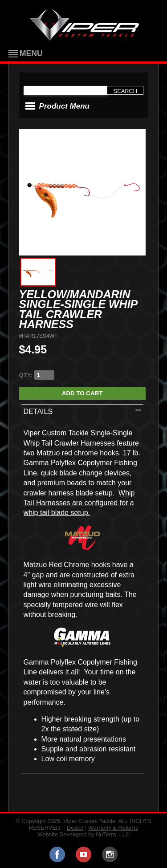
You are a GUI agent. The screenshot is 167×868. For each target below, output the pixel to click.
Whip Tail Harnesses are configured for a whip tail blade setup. (79, 503)
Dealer (75, 828)
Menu (31, 54)
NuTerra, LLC (113, 834)
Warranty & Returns (113, 828)
